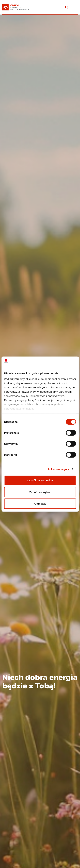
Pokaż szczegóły (58, 469)
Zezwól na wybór (40, 492)
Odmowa (40, 504)
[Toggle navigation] (74, 7)
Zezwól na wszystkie (40, 480)
